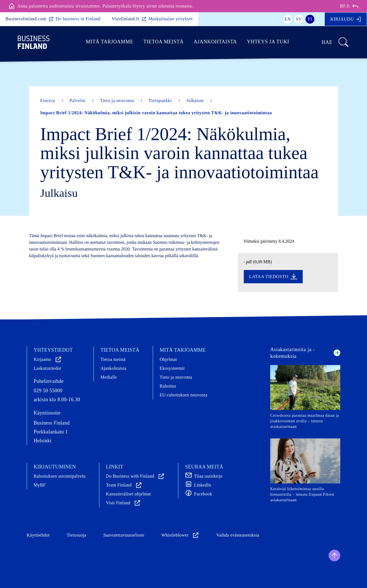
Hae (335, 42)
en (288, 19)
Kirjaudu (346, 19)
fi (310, 19)
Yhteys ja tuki (268, 42)
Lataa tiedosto (273, 277)
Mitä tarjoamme (110, 42)
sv (299, 19)
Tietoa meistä (163, 42)
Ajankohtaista (215, 42)
